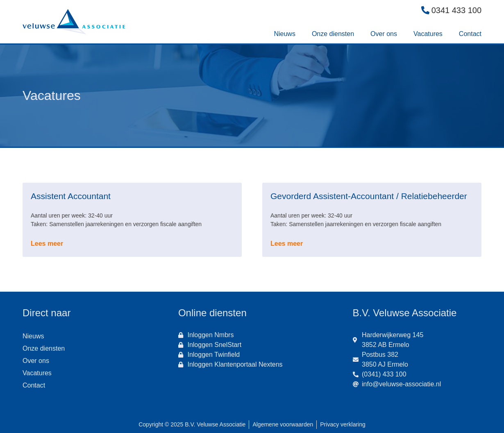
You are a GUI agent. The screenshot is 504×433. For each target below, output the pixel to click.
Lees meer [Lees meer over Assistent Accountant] (47, 244)
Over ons (384, 34)
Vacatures (428, 34)
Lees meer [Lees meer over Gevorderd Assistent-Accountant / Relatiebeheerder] (287, 244)
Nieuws (284, 34)
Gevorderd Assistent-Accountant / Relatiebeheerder (369, 196)
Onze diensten (333, 34)
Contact (470, 34)
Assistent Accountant (71, 196)
